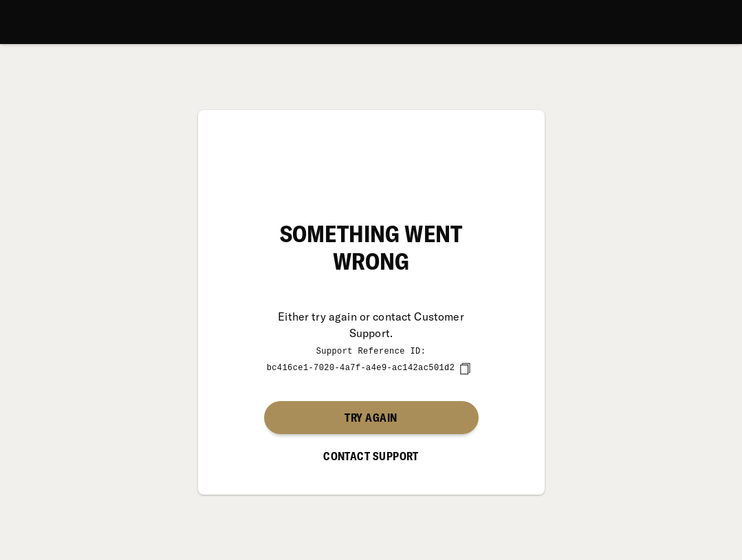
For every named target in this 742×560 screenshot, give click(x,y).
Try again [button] (371, 417)
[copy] (465, 368)
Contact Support (371, 455)
